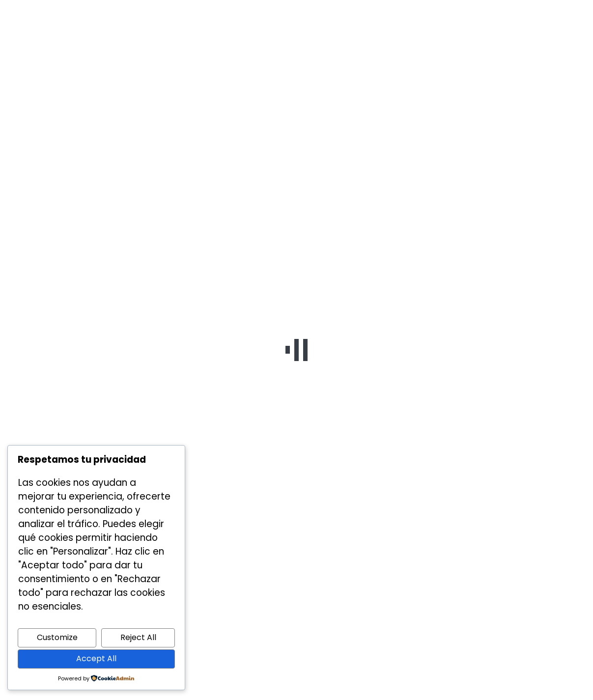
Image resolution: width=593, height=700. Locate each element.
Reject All (138, 637)
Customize (57, 637)
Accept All (96, 658)
